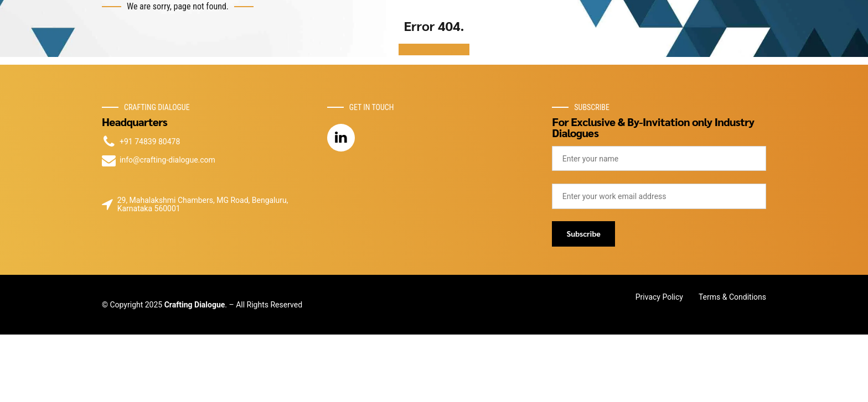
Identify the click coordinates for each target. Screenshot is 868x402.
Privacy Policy (659, 297)
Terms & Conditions (732, 297)
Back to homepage (434, 49)
